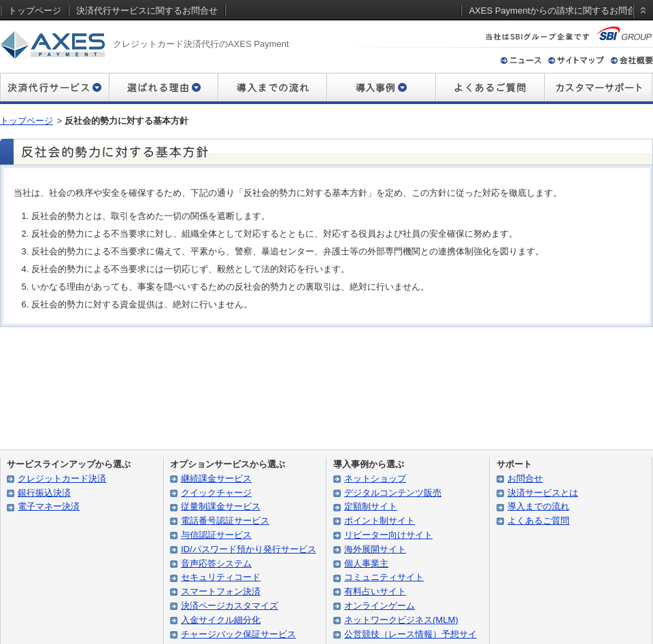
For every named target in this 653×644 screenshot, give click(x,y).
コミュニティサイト (384, 577)
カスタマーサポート (599, 88)
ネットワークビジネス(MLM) (401, 620)
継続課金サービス (216, 478)
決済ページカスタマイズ (230, 606)
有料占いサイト (375, 591)
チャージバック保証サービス (238, 634)
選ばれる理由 (163, 88)
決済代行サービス (54, 88)
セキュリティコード (221, 577)
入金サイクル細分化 (221, 620)
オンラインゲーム (380, 606)
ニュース (521, 60)
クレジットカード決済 (62, 478)
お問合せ (525, 478)
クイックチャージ (216, 493)
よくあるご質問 (490, 88)
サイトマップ (576, 60)
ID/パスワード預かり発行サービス (249, 549)
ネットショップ (375, 478)
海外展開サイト (375, 549)
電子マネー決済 (49, 506)
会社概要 (632, 60)
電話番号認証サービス (225, 521)
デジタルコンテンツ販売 (393, 493)
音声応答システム (216, 563)
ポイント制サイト (380, 521)
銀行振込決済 (44, 493)
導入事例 (381, 88)
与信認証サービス (216, 535)
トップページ (27, 121)
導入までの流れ (272, 88)
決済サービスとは (543, 493)
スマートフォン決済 (221, 591)
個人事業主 (366, 563)
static (641, 23)
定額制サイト (371, 506)
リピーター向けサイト (388, 535)
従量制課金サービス (221, 506)
